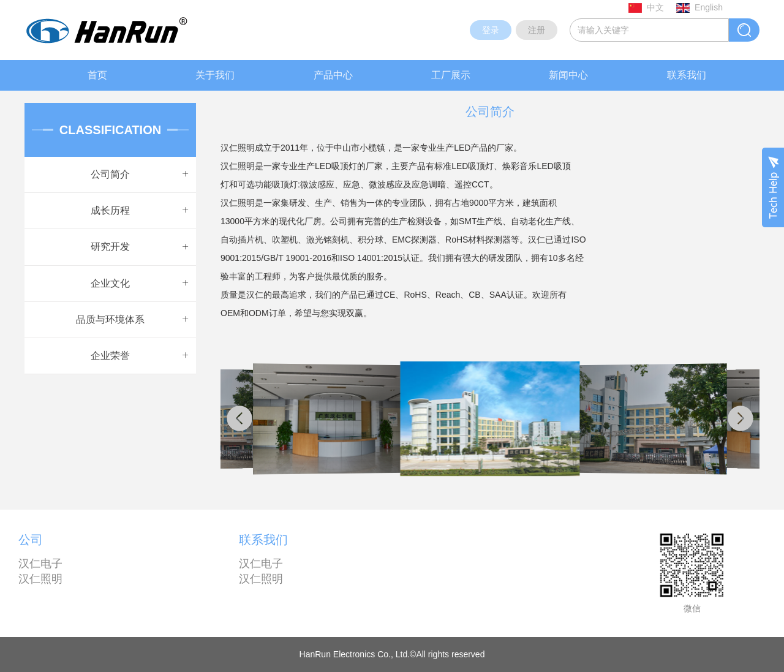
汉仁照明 (40, 579)
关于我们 (215, 75)
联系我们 (687, 75)
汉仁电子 (40, 564)
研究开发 (110, 247)
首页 (97, 75)
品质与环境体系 (110, 319)
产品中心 (333, 75)
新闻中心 (568, 75)
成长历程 (110, 210)
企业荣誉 (110, 356)
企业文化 (110, 283)
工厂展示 (451, 75)
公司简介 (110, 174)
